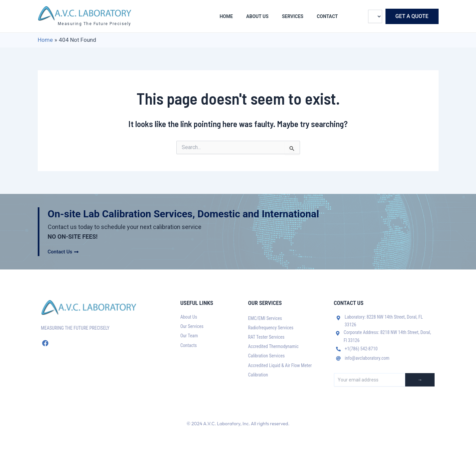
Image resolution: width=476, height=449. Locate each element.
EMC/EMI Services (265, 318)
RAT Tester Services (266, 337)
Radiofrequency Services (271, 328)
